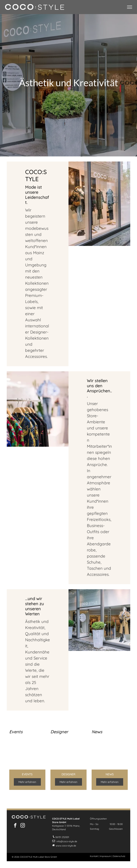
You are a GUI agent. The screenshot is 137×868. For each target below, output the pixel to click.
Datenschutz (119, 856)
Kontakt (94, 856)
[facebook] (15, 826)
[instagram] (23, 826)
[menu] (130, 7)
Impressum (105, 856)
